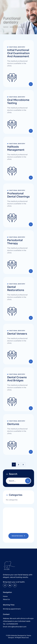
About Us (6, 599)
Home (5, 596)
